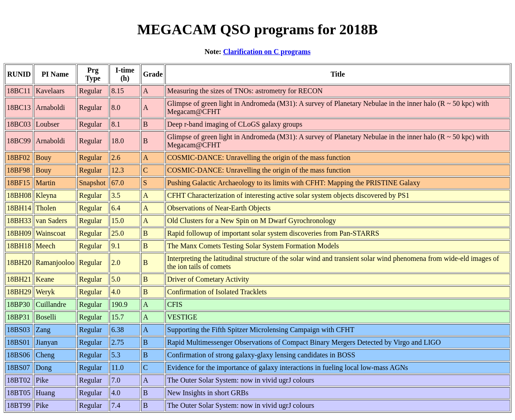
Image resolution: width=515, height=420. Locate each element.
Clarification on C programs (267, 52)
